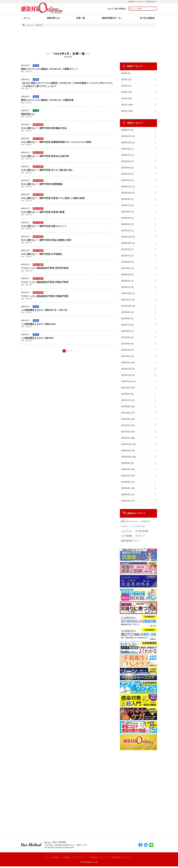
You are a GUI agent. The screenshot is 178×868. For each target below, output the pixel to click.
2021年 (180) (127, 105)
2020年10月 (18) (128, 457)
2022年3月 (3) (127, 350)
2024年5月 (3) (127, 212)
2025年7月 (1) (127, 155)
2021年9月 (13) (128, 388)
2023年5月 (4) (127, 268)
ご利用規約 (65, 859)
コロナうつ (141, 537)
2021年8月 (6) (127, 394)
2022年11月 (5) (128, 300)
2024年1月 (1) (127, 231)
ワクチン (125, 527)
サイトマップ (106, 859)
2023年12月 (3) (128, 237)
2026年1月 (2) (127, 130)
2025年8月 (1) (127, 149)
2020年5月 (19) (128, 488)
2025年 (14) (126, 80)
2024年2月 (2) (127, 224)
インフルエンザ (139, 527)
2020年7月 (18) (128, 476)
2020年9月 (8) (127, 463)
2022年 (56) (126, 98)
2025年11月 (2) (128, 136)
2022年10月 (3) (128, 306)
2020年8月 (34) (128, 469)
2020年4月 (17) (128, 495)
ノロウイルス (127, 532)
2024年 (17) (126, 86)
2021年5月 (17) (128, 413)
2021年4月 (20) (128, 419)
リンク (46, 859)
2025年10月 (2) (128, 143)
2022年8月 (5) (127, 319)
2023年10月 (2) (128, 243)
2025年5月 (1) (127, 161)
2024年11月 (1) (128, 187)
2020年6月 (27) (128, 482)
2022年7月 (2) (127, 325)
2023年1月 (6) (127, 287)
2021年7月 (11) (128, 400)
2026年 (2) (126, 73)
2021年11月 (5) (128, 375)
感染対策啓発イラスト (131, 542)
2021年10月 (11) (128, 381)
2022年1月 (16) (128, 363)
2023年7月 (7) (127, 256)
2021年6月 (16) (128, 407)
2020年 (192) (127, 111)
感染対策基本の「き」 (112, 18)
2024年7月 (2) (127, 205)
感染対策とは (53, 18)
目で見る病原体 (147, 18)
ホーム (27, 18)
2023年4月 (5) (127, 275)
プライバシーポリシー (80, 859)
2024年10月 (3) (128, 193)
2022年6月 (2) (127, 331)
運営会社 (54, 859)
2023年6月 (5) (127, 262)
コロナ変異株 (127, 537)
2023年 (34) (126, 92)
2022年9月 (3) (127, 312)
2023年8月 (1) (127, 249)
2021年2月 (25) (128, 432)
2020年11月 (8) (128, 451)
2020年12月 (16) (128, 444)
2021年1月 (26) (128, 438)
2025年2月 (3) (127, 174)
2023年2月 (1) (127, 281)
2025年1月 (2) (127, 180)
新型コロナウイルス (130, 522)
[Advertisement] (68, 36)
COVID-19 (146, 522)
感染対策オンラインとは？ (124, 859)
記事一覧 (81, 18)
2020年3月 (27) (128, 501)
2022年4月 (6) (127, 344)
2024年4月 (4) (127, 218)
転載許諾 (95, 859)
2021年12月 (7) (128, 369)
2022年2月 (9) (127, 356)
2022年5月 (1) (127, 337)
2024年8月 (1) (127, 199)
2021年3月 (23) (128, 425)
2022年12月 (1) (128, 293)
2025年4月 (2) (127, 168)
